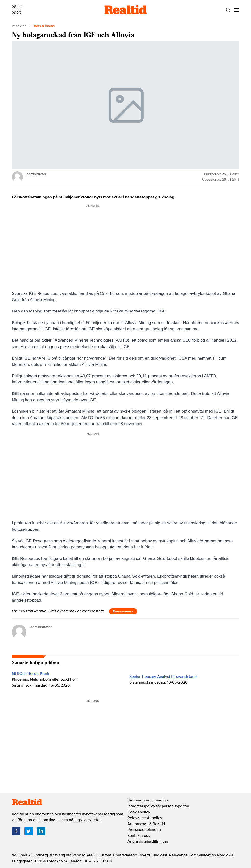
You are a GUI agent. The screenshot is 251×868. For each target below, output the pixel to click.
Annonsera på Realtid (146, 824)
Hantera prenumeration (148, 800)
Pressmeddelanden (144, 830)
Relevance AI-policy (145, 818)
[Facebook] (16, 831)
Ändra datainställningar (148, 841)
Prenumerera (123, 611)
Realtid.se (19, 26)
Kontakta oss (138, 836)
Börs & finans (44, 26)
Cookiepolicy (139, 812)
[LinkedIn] (41, 831)
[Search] (228, 10)
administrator (41, 627)
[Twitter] (29, 831)
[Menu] (236, 10)
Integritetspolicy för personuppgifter (158, 806)
